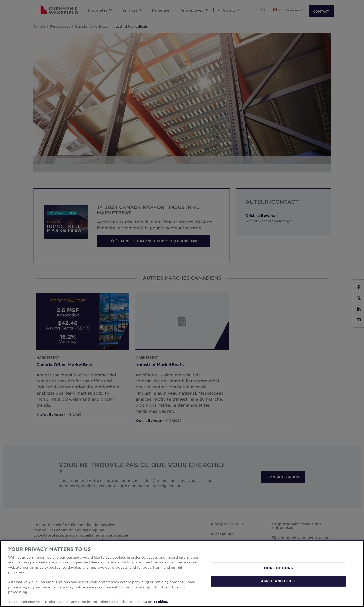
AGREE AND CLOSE (278, 581)
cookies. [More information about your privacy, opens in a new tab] (161, 602)
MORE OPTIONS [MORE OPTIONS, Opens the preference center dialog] (279, 568)
